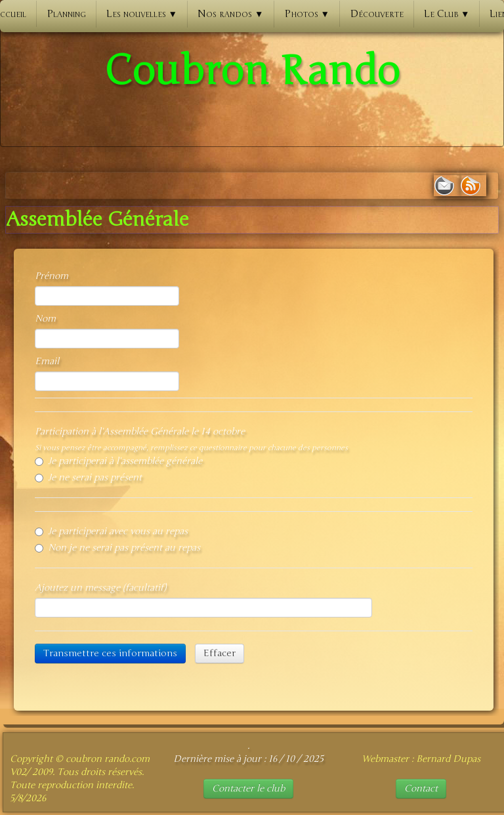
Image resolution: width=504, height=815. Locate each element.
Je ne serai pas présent (88, 477)
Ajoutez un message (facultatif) (100, 588)
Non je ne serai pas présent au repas (117, 548)
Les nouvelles (142, 14)
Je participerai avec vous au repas (111, 531)
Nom (45, 319)
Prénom (52, 276)
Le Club (447, 14)
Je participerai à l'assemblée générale (118, 461)
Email (47, 361)
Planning (66, 14)
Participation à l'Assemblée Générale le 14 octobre (140, 431)
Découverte (377, 14)
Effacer (220, 653)
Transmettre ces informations (110, 653)
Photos (307, 14)
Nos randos (230, 14)
